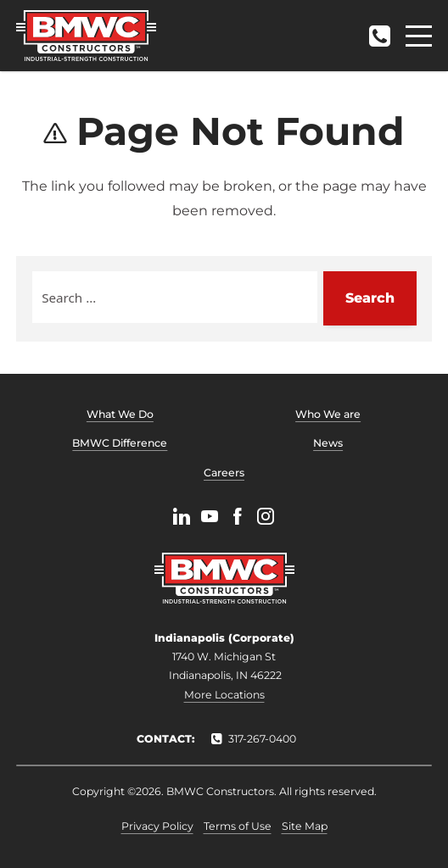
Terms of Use (238, 826)
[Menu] (419, 36)
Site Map (305, 826)
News (328, 443)
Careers (224, 473)
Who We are (328, 414)
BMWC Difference (120, 443)
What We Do (120, 414)
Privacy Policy (157, 826)
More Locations (224, 695)
